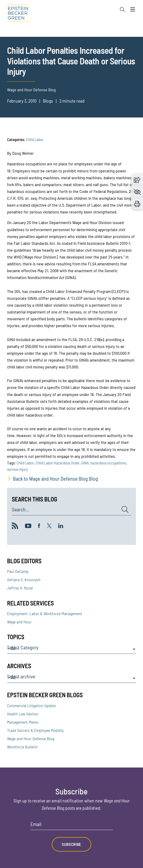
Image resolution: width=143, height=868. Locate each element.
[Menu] (133, 11)
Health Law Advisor (23, 714)
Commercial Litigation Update (31, 705)
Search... (20, 509)
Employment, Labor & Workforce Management (45, 613)
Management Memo (23, 722)
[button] (137, 179)
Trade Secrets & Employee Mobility (35, 730)
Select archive (21, 676)
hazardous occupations (108, 463)
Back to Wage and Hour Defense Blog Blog (55, 479)
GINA (85, 463)
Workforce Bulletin (22, 747)
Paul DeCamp (18, 571)
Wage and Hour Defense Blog (31, 739)
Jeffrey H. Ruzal (20, 588)
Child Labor (35, 139)
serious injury (17, 469)
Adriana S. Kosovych (24, 580)
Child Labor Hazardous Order (58, 463)
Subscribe (71, 844)
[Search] (122, 9)
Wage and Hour (19, 622)
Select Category (23, 647)
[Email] (72, 826)
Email (36, 824)
